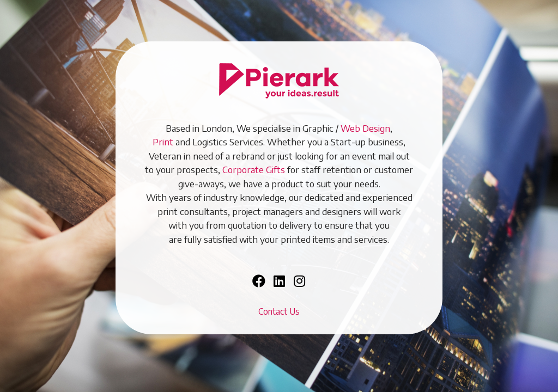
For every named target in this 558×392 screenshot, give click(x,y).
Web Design (365, 128)
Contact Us (279, 311)
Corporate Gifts (254, 169)
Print (163, 142)
